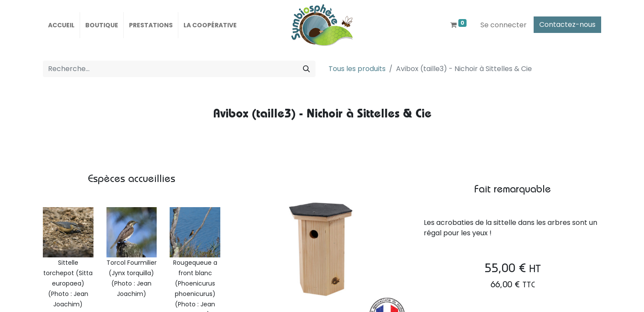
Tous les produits (357, 69)
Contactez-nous (567, 24)
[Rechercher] (306, 69)
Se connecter (504, 25)
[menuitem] (61, 25)
